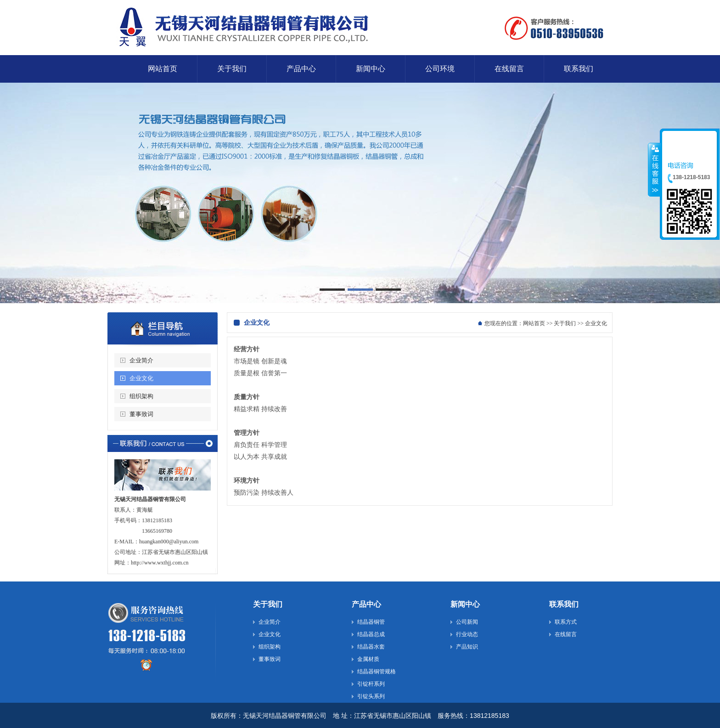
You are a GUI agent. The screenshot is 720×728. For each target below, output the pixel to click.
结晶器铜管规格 (377, 672)
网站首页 (534, 323)
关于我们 (565, 323)
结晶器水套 (371, 647)
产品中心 (366, 604)
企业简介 (141, 360)
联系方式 (566, 622)
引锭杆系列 (371, 684)
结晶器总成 (371, 634)
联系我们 (564, 604)
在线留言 (566, 634)
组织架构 (141, 396)
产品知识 (467, 647)
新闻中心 (465, 604)
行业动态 (467, 634)
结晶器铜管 (371, 622)
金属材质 (368, 659)
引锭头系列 (371, 696)
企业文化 (141, 378)
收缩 (654, 169)
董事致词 (141, 414)
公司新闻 (467, 622)
